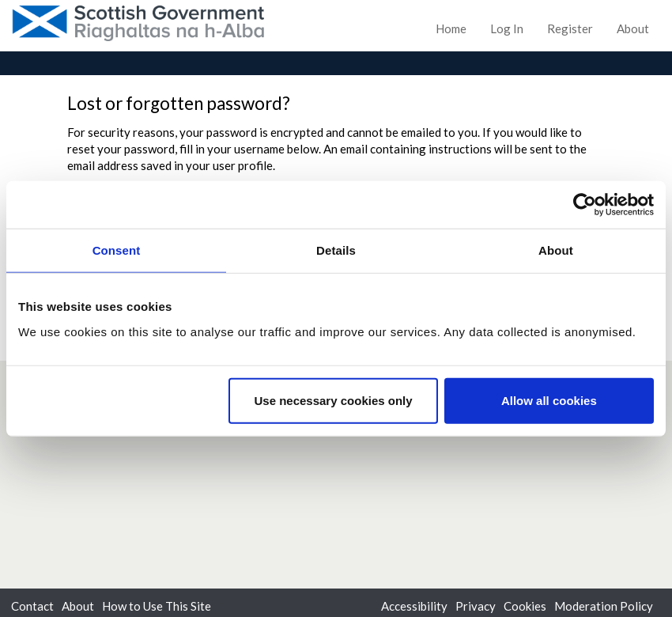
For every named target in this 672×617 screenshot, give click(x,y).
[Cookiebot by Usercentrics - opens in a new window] (585, 205)
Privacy (476, 606)
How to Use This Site (157, 606)
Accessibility (414, 606)
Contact (32, 606)
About (633, 28)
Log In (507, 28)
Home (451, 28)
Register (570, 28)
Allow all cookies (549, 400)
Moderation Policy (604, 606)
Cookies (525, 606)
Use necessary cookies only (333, 400)
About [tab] (556, 250)
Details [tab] (336, 250)
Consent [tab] (117, 250)
